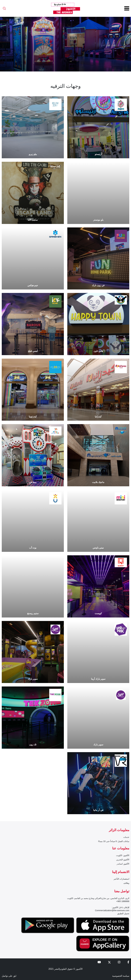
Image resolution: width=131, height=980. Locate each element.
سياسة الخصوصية (121, 976)
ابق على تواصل (9, 976)
